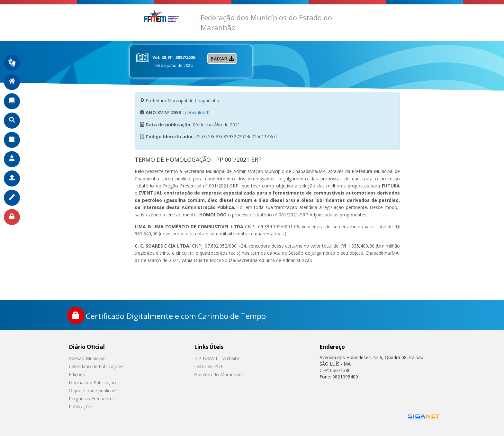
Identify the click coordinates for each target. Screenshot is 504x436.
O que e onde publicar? (93, 391)
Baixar (222, 59)
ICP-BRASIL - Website (217, 358)
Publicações (81, 407)
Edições (77, 374)
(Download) (197, 112)
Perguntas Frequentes (92, 399)
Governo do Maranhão (218, 374)
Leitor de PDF (209, 366)
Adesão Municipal (87, 358)
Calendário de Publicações (96, 366)
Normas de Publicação (92, 382)
